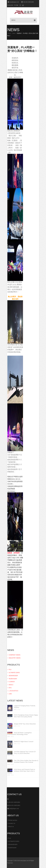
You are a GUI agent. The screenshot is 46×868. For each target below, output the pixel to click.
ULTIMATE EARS (14, 673)
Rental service (12, 820)
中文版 (16, 5)
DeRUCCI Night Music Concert (24, 742)
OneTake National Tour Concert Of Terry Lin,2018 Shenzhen (25, 753)
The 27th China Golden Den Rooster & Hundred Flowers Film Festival (26, 761)
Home (9, 33)
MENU (23, 20)
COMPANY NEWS (14, 655)
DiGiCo (10, 685)
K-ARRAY (11, 682)
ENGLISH (10, 5)
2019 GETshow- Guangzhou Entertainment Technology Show (20, 734)
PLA (9, 670)
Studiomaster (12, 679)
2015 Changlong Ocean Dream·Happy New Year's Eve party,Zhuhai (26, 716)
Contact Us (11, 823)
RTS (9, 688)
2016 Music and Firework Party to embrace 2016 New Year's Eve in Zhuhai (21, 771)
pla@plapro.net (13, 809)
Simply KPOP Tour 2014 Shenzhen (25, 724)
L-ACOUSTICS (13, 691)
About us (11, 826)
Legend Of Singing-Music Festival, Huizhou (25, 707)
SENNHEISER (13, 676)
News (14, 33)
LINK (10, 694)
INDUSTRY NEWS (14, 658)
